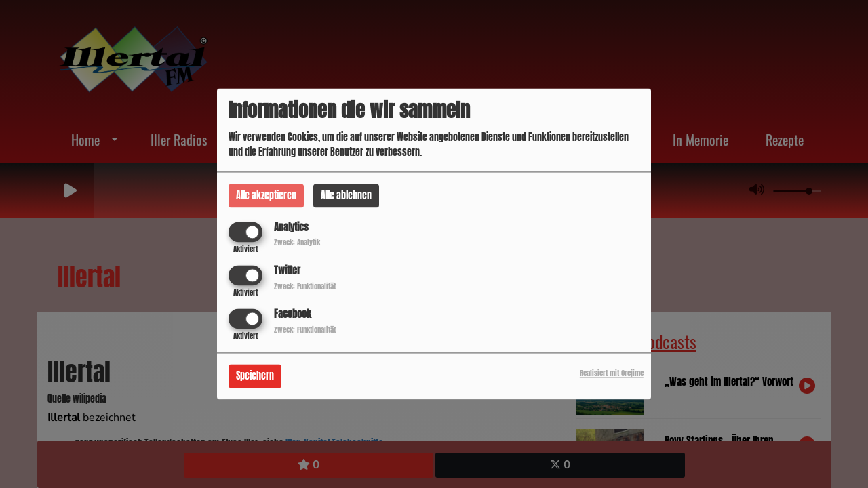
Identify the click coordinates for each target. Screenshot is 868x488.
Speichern (255, 377)
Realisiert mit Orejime (612, 374)
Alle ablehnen (346, 196)
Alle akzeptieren (266, 196)
